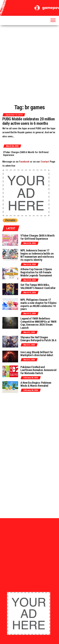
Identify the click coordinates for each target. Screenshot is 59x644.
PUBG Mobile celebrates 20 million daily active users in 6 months (29, 121)
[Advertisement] (29, 63)
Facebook (24, 162)
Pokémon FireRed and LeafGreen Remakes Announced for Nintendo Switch (38, 370)
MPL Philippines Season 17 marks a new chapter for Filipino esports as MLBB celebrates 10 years (38, 304)
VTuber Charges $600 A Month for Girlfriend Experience (29, 154)
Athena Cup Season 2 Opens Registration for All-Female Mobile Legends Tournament (36, 272)
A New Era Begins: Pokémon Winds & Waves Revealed (36, 384)
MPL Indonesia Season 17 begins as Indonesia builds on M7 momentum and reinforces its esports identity (37, 255)
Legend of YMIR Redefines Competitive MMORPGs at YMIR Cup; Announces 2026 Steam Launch (38, 323)
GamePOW (30, 6)
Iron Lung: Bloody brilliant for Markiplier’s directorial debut (37, 354)
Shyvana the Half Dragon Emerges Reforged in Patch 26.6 (38, 339)
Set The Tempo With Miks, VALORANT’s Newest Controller (38, 286)
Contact (45, 162)
